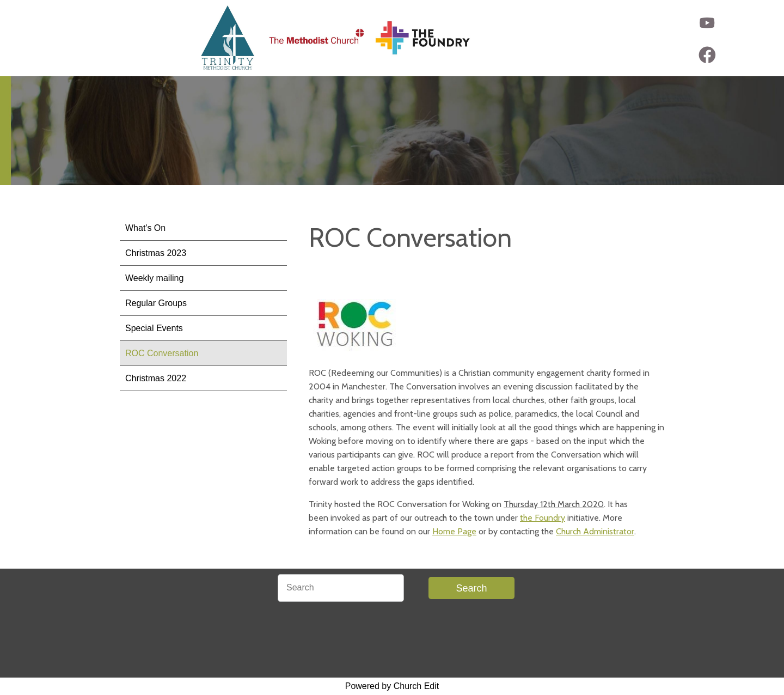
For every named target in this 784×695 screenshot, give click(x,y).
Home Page (454, 531)
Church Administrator (595, 531)
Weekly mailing (154, 278)
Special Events (154, 328)
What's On (145, 228)
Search (471, 588)
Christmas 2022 (156, 378)
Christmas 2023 (156, 253)
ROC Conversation (162, 353)
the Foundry (543, 518)
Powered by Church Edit (392, 686)
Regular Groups (156, 303)
